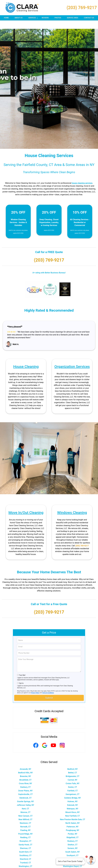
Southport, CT (73, 847)
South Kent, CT (25, 843)
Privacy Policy (35, 684)
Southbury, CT (26, 847)
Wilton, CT (25, 865)
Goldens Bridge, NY (73, 789)
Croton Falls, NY (72, 775)
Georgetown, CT (72, 786)
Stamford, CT (25, 851)
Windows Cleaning (72, 504)
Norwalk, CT (25, 818)
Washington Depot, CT (73, 858)
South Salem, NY (73, 843)
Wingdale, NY (73, 865)
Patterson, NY (72, 818)
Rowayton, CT (25, 833)
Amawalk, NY (25, 761)
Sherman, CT (26, 840)
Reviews (45, 18)
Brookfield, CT (25, 771)
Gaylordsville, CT (25, 786)
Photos (58, 18)
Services (33, 19)
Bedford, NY (73, 761)
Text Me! (22, 667)
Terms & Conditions (48, 684)
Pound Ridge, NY (25, 825)
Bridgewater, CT (73, 768)
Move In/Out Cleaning (26, 504)
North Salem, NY (72, 815)
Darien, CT (73, 779)
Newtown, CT (25, 815)
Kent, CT (25, 800)
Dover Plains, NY (25, 782)
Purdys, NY (72, 825)
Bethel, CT (73, 764)
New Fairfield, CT (73, 807)
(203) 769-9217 (82, 8)
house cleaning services (82, 175)
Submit (49, 689)
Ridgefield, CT (73, 829)
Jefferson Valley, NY (26, 797)
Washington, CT (25, 858)
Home (6, 18)
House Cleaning (26, 358)
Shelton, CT (73, 836)
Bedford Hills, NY (25, 764)
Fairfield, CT (73, 782)
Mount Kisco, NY (73, 804)
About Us (19, 18)
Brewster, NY (25, 768)
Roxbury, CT (73, 833)
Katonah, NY (73, 797)
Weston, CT (25, 861)
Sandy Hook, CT (25, 836)
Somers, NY (73, 840)
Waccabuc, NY (72, 854)
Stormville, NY (73, 851)
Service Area (72, 18)
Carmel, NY (73, 771)
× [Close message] (83, 859)
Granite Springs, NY (25, 793)
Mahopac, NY (73, 800)
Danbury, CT (25, 779)
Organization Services (72, 358)
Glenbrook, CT (25, 789)
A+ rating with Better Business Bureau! (49, 264)
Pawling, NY (25, 822)
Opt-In (21, 675)
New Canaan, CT (25, 807)
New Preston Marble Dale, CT (73, 811)
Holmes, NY (73, 793)
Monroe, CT (25, 804)
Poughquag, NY (72, 822)
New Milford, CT (25, 811)
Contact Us (89, 18)
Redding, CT (25, 829)
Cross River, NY (25, 775)
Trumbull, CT (25, 854)
